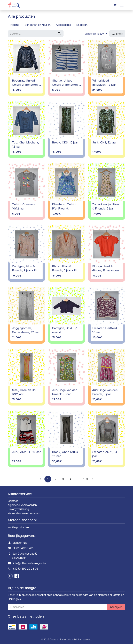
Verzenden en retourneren (24, 513)
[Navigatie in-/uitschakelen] (122, 5)
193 (85, 479)
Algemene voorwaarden (22, 505)
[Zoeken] (59, 34)
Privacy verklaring (18, 509)
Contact (13, 501)
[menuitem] (15, 25)
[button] (96, 34)
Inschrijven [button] (116, 607)
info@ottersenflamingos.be (30, 563)
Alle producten (18, 527)
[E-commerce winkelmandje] (115, 5)
